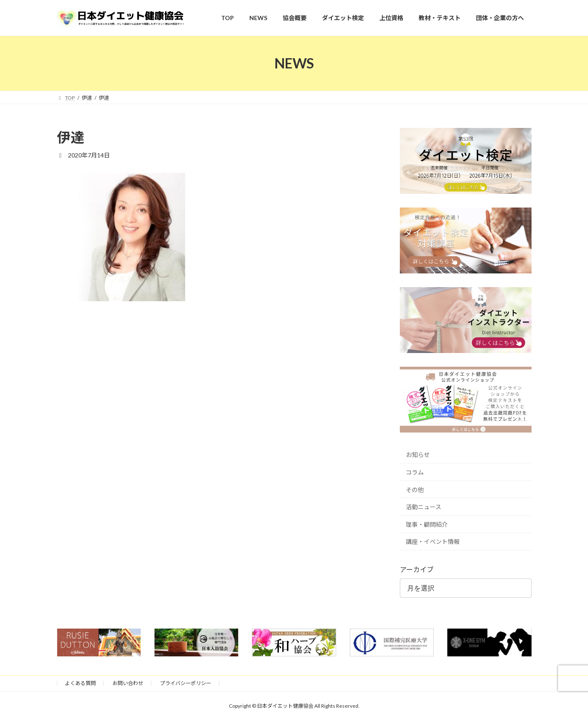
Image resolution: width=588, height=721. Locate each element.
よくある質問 (80, 683)
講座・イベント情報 (433, 541)
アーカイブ (417, 569)
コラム (415, 472)
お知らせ (418, 455)
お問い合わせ (128, 683)
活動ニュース (424, 507)
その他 (415, 489)
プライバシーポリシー (186, 683)
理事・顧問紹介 (427, 524)
